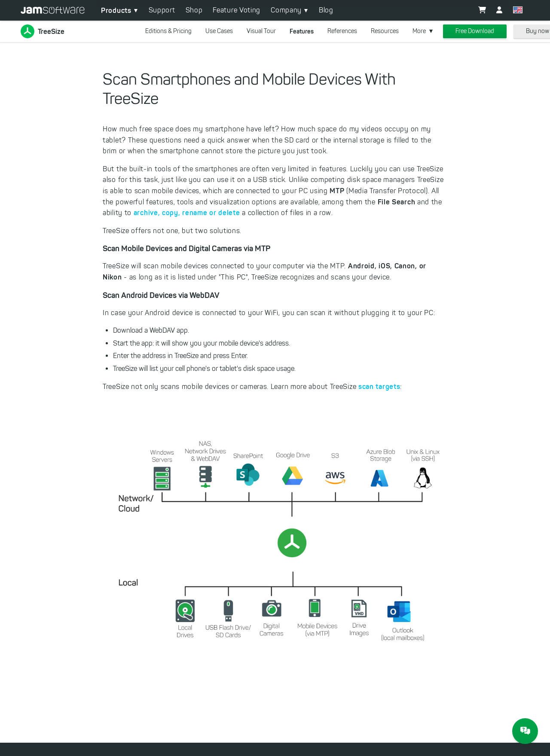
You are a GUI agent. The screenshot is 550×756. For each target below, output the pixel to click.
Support (162, 10)
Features (302, 31)
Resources (385, 31)
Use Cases (219, 31)
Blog (326, 10)
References (342, 31)
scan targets (379, 386)
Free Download (475, 31)
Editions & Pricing (168, 31)
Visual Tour (261, 31)
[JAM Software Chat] (525, 731)
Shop (194, 10)
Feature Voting (237, 10)
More (419, 31)
